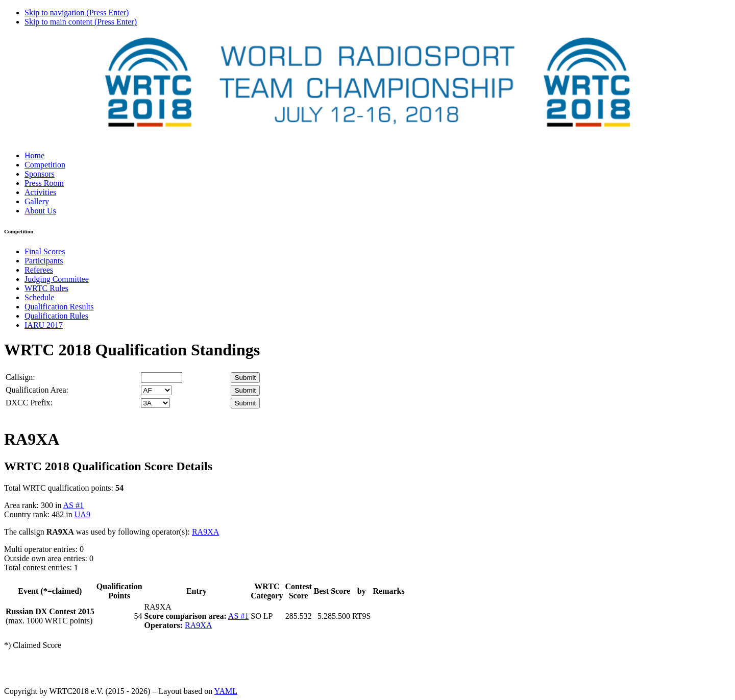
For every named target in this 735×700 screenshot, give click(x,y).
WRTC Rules (46, 288)
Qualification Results (59, 307)
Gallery (37, 201)
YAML (226, 691)
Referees (39, 270)
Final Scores (45, 251)
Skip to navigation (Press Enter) (77, 13)
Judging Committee (57, 279)
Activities (40, 192)
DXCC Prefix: (29, 403)
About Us (40, 211)
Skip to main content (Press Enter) (81, 22)
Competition (45, 165)
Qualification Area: (37, 390)
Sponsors (40, 174)
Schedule (40, 297)
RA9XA (205, 532)
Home (34, 155)
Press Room (44, 183)
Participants (44, 261)
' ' (156, 390)
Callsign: (20, 377)
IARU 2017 (44, 325)
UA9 (82, 514)
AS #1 (73, 505)
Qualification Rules (56, 316)
